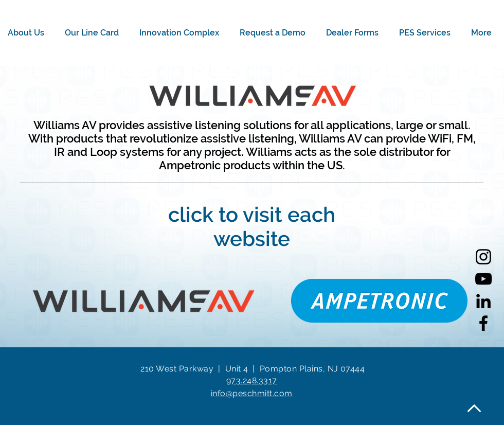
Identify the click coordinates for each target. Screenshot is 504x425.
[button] (29, 33)
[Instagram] (483, 257)
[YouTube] (483, 279)
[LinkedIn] (483, 301)
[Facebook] (483, 323)
